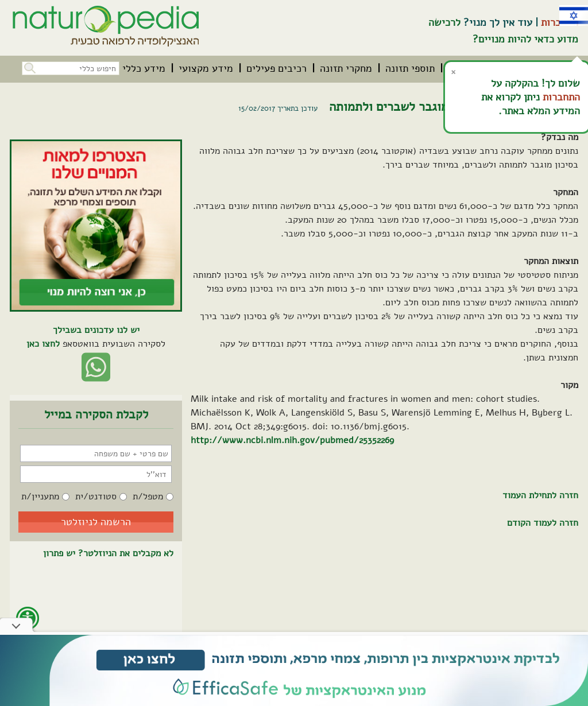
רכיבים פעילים (276, 68)
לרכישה (444, 22)
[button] (29, 67)
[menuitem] (410, 68)
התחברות (561, 97)
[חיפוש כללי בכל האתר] (71, 68)
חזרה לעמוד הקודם (543, 523)
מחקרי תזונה (346, 68)
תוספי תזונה (410, 68)
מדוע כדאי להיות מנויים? (525, 39)
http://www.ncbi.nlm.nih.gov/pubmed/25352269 (292, 440)
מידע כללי (144, 68)
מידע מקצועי (206, 68)
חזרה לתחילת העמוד (540, 495)
